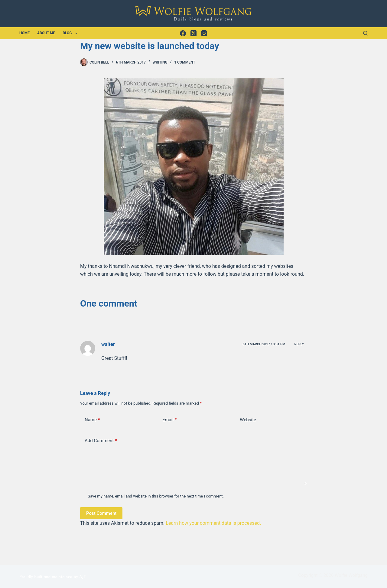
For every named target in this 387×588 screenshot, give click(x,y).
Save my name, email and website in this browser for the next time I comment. (156, 496)
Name (92, 420)
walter (108, 344)
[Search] (365, 33)
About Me (46, 33)
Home (24, 33)
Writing (160, 62)
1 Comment (185, 62)
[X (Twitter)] (193, 33)
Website (248, 420)
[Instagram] (204, 33)
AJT (83, 577)
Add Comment (101, 441)
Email (170, 420)
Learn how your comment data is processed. (213, 523)
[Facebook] (183, 33)
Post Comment (101, 513)
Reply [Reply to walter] (299, 344)
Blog (71, 33)
